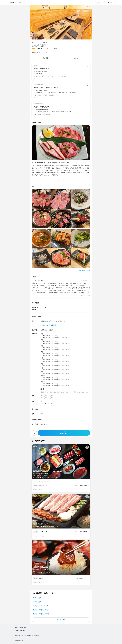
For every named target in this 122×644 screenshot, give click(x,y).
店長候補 (41, 578)
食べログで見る (85, 295)
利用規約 (17, 636)
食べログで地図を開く (51, 325)
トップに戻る (61, 620)
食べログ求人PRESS (20, 628)
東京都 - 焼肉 (37, 602)
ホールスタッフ (43, 485)
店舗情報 (76, 58)
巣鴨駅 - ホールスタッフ (41, 606)
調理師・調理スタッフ (41, 69)
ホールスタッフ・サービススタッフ (46, 88)
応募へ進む (64, 433)
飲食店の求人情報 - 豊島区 (41, 610)
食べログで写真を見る (83, 270)
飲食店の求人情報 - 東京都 (41, 614)
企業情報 (36, 636)
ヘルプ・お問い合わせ (21, 631)
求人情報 (46, 58)
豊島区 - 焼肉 (37, 598)
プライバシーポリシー (27, 636)
